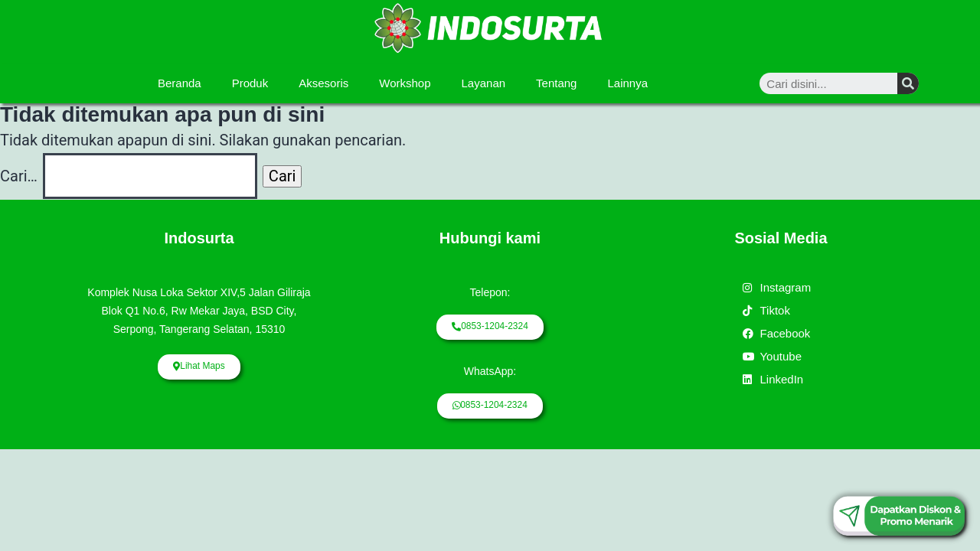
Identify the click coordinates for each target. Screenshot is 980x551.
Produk (250, 83)
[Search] (908, 83)
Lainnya (627, 83)
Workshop (405, 83)
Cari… (19, 176)
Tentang (556, 83)
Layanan (484, 83)
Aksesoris (323, 83)
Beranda (180, 83)
